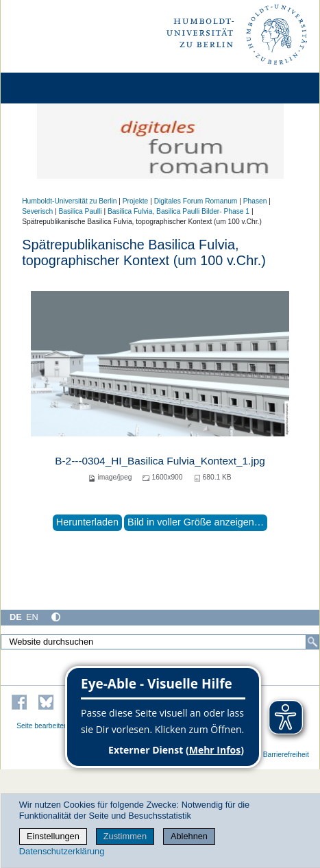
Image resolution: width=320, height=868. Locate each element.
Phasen (255, 201)
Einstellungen (53, 836)
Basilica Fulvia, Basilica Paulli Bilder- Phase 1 (179, 211)
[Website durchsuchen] (160, 642)
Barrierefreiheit (286, 755)
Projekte (136, 201)
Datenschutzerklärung (62, 851)
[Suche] (312, 642)
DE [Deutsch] (16, 617)
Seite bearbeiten (42, 726)
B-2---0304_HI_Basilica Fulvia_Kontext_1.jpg (160, 461)
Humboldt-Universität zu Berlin (69, 201)
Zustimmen (125, 836)
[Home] (49, 88)
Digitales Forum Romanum (196, 201)
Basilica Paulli (80, 211)
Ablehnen (189, 836)
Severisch (37, 211)
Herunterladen (87, 522)
